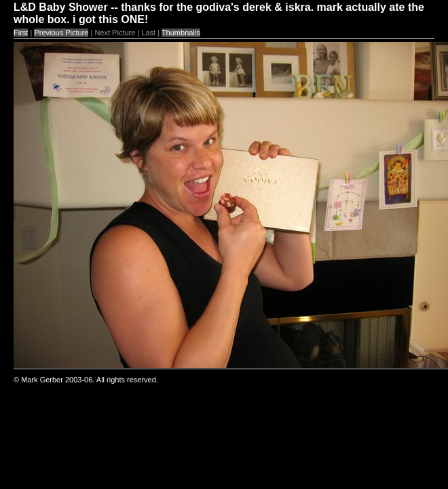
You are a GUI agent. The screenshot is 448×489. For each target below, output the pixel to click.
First (21, 33)
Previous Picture (61, 33)
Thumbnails (181, 33)
